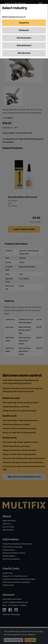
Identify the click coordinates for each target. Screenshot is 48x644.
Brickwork (24, 30)
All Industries (24, 53)
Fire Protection (24, 38)
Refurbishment (24, 45)
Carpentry (24, 23)
